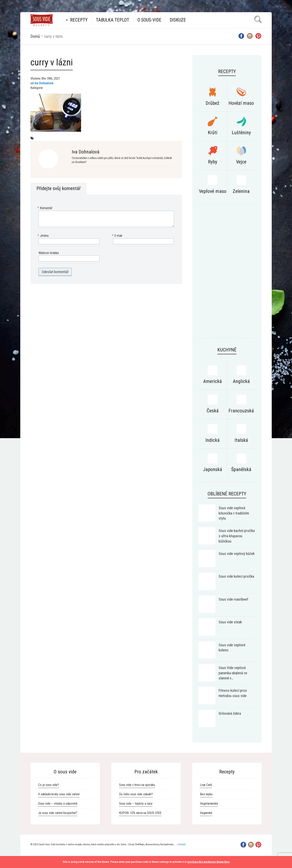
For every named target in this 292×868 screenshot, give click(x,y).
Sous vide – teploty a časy (136, 804)
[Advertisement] (227, 273)
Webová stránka (49, 253)
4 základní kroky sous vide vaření (59, 794)
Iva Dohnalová (44, 83)
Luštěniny (241, 133)
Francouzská (241, 411)
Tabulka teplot (113, 20)
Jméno (44, 236)
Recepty (79, 20)
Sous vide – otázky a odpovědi (58, 804)
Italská (241, 440)
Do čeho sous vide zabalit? (136, 794)
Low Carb (206, 785)
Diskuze (178, 20)
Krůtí (213, 133)
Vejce (241, 162)
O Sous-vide (149, 20)
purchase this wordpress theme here (208, 862)
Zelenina (241, 191)
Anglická (241, 381)
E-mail (118, 236)
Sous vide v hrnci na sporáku (137, 785)
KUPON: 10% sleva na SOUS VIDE (140, 813)
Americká (213, 381)
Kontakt (182, 844)
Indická (213, 440)
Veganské (206, 813)
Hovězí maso (241, 103)
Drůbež (213, 103)
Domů (35, 36)
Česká (213, 411)
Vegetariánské (209, 804)
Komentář (45, 208)
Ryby (213, 162)
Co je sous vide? (49, 785)
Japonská (213, 469)
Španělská (241, 469)
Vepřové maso (213, 191)
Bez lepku (206, 794)
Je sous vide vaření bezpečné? (58, 813)
